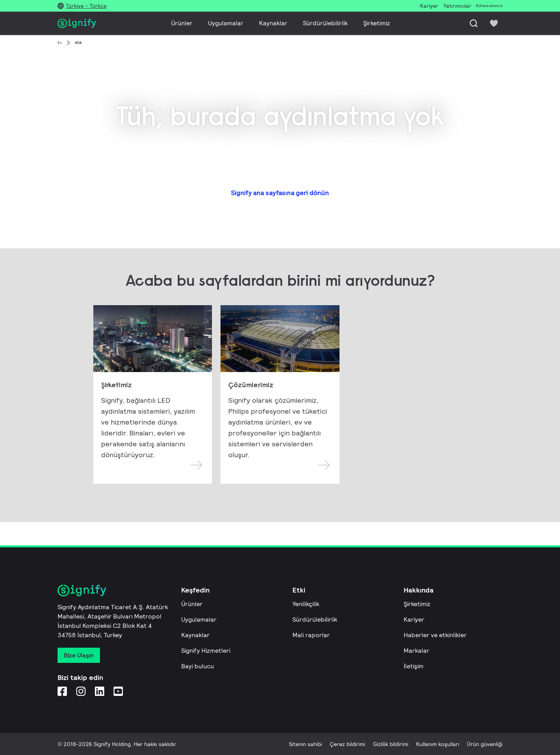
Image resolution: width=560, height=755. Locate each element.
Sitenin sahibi (305, 744)
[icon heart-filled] (494, 23)
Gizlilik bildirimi (391, 744)
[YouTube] (118, 691)
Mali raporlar (311, 635)
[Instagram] (81, 691)
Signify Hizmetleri (206, 651)
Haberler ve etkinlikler (435, 635)
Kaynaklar (273, 23)
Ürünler (182, 23)
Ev (60, 43)
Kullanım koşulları (438, 744)
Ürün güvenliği (485, 744)
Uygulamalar (226, 23)
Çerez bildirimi (347, 744)
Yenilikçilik (306, 604)
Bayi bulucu (198, 666)
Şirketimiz (377, 23)
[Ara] (474, 23)
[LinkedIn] (100, 691)
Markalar (416, 651)
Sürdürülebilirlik (325, 23)
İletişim (414, 666)
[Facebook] (62, 691)
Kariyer (414, 620)
